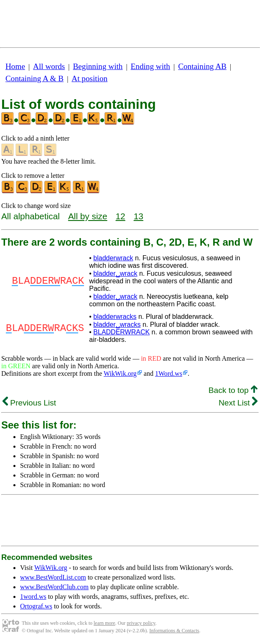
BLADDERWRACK (121, 332)
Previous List (29, 403)
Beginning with (98, 66)
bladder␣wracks (117, 325)
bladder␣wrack (115, 273)
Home (15, 66)
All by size (88, 216)
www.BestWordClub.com (54, 587)
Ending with (150, 66)
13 (139, 216)
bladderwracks (115, 317)
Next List (238, 403)
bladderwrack (113, 258)
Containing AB (202, 66)
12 (121, 216)
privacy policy (141, 623)
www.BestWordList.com (53, 577)
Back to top (233, 390)
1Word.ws (169, 373)
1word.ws (33, 597)
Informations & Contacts (174, 631)
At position (89, 78)
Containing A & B (34, 78)
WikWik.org (120, 373)
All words (49, 66)
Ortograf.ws (36, 606)
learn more (105, 623)
